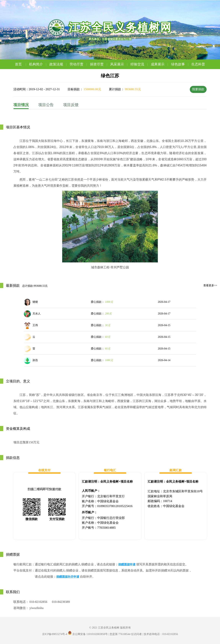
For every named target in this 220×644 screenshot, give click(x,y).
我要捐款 (198, 89)
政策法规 (59, 64)
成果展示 (160, 64)
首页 (21, 64)
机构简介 (38, 64)
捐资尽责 (99, 64)
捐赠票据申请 (127, 564)
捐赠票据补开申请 (68, 577)
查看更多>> (210, 285)
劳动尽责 (79, 64)
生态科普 (198, 64)
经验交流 (140, 64)
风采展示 (119, 64)
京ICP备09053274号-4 (55, 634)
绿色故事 (180, 64)
